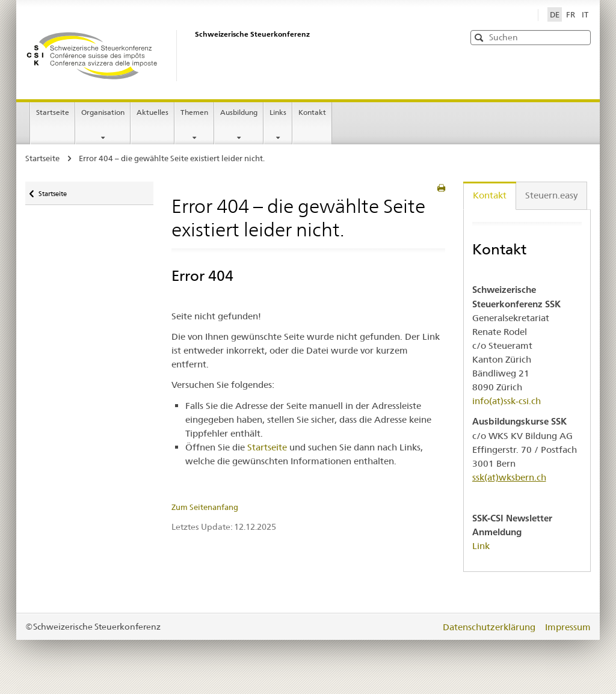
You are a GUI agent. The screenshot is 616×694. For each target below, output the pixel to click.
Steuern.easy (551, 195)
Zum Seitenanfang (205, 507)
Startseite (55, 116)
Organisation (103, 112)
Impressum (568, 627)
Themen (194, 112)
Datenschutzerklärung (490, 627)
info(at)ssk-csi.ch (507, 401)
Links (278, 112)
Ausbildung (239, 112)
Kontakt (312, 112)
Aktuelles (152, 112)
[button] (581, 37)
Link (481, 546)
